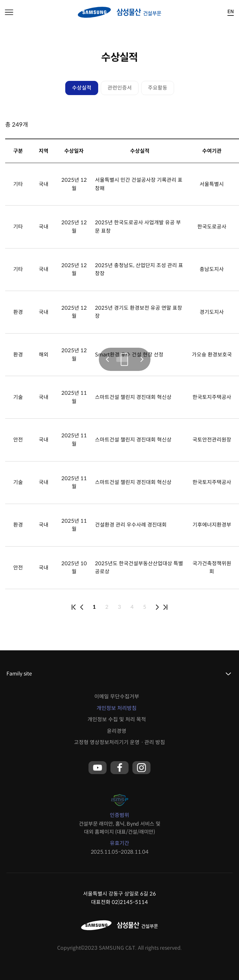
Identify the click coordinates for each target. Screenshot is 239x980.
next (157, 607)
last (165, 607)
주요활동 (158, 88)
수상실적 (82, 88)
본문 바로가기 (0, 0)
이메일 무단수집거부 (117, 697)
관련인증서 (120, 88)
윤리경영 (117, 731)
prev (82, 607)
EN (231, 12)
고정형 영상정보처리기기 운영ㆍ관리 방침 (119, 742)
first (74, 607)
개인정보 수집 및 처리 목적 (117, 719)
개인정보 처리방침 (117, 708)
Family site (19, 674)
